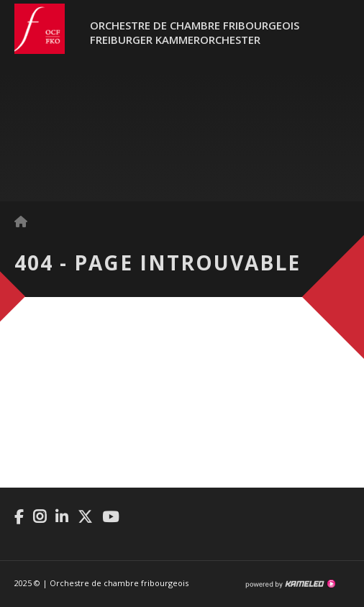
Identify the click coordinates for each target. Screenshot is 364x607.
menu (339, 36)
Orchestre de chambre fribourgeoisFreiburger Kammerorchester (195, 32)
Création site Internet (290, 584)
